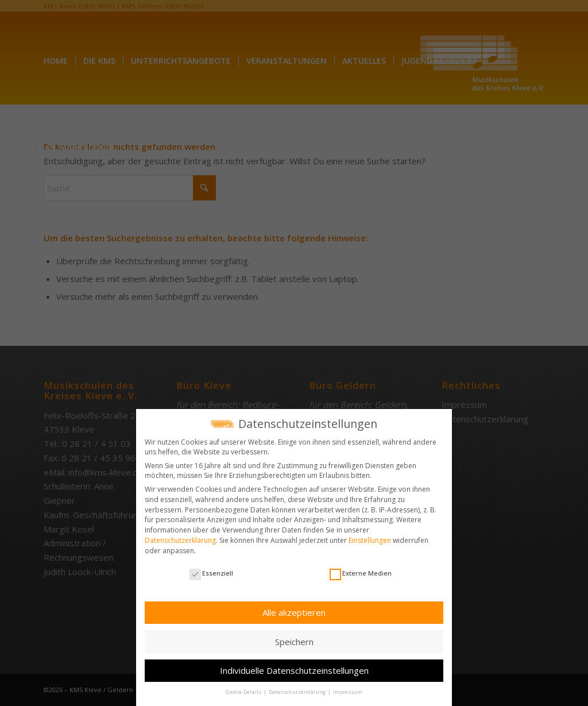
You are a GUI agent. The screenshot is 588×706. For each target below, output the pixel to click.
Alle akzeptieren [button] (294, 609)
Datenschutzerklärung (180, 537)
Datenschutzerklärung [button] (298, 689)
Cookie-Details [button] (244, 689)
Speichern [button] (294, 638)
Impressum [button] (348, 689)
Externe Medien (361, 570)
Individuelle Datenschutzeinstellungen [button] (294, 668)
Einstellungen (370, 537)
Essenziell (211, 570)
